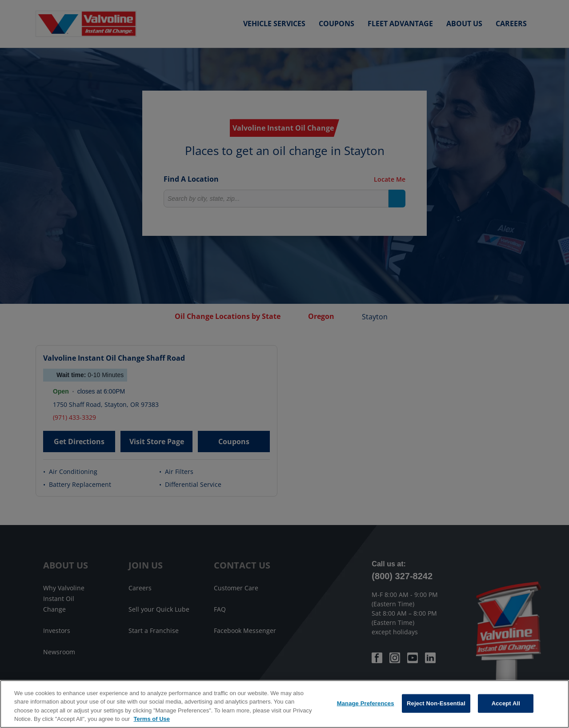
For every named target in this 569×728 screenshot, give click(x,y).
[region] (284, 704)
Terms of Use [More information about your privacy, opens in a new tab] (152, 719)
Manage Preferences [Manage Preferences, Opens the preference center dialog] (366, 703)
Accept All (506, 703)
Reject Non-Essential (436, 703)
